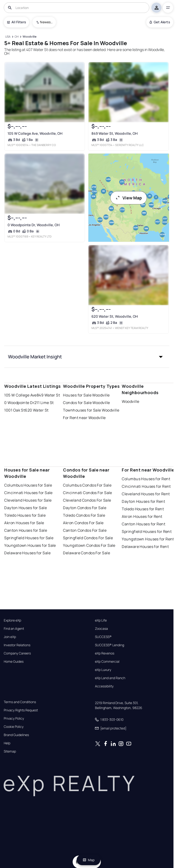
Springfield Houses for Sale (29, 538)
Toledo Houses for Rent (143, 509)
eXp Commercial (107, 662)
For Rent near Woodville (84, 418)
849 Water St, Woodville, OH (114, 133)
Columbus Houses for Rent (146, 479)
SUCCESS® (103, 637)
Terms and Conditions (20, 702)
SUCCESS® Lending (110, 645)
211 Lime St (44, 403)
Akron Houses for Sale (24, 523)
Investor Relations (17, 645)
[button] (87, 357)
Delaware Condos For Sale (87, 553)
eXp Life (101, 620)
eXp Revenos (105, 653)
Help (7, 743)
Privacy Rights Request (21, 710)
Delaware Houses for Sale (27, 553)
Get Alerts (160, 22)
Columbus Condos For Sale (87, 485)
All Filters (16, 22)
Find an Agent (14, 629)
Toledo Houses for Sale (25, 515)
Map (89, 860)
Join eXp (10, 637)
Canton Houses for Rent (144, 524)
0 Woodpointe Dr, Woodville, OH (34, 225)
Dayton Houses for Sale (26, 508)
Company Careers (17, 653)
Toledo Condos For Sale (84, 515)
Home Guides (14, 662)
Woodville (130, 401)
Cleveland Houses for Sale (28, 500)
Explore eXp (12, 620)
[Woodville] (30, 37)
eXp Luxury (103, 670)
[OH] (17, 37)
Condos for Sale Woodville (86, 403)
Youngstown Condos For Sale (89, 545)
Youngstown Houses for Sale (30, 545)
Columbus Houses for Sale (28, 485)
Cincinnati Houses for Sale (28, 493)
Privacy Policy (14, 718)
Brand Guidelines (16, 735)
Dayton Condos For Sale (85, 508)
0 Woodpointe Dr (19, 403)
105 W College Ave (20, 395)
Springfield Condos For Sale (88, 538)
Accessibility (104, 686)
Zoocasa (101, 629)
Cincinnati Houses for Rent (146, 486)
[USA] (8, 37)
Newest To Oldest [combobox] (46, 22)
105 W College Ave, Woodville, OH (35, 133)
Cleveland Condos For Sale (87, 500)
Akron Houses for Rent (142, 516)
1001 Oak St (15, 410)
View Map (129, 198)
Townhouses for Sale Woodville (91, 410)
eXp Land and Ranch (110, 678)
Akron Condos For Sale (83, 523)
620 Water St (37, 410)
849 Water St (48, 395)
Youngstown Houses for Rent (148, 539)
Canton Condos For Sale (85, 530)
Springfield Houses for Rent (147, 531)
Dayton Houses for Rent (143, 501)
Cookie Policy (14, 727)
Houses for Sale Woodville (86, 395)
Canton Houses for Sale (26, 530)
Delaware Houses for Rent (145, 547)
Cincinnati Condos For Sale (87, 493)
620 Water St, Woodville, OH (114, 316)
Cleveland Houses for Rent (146, 494)
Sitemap (10, 751)
